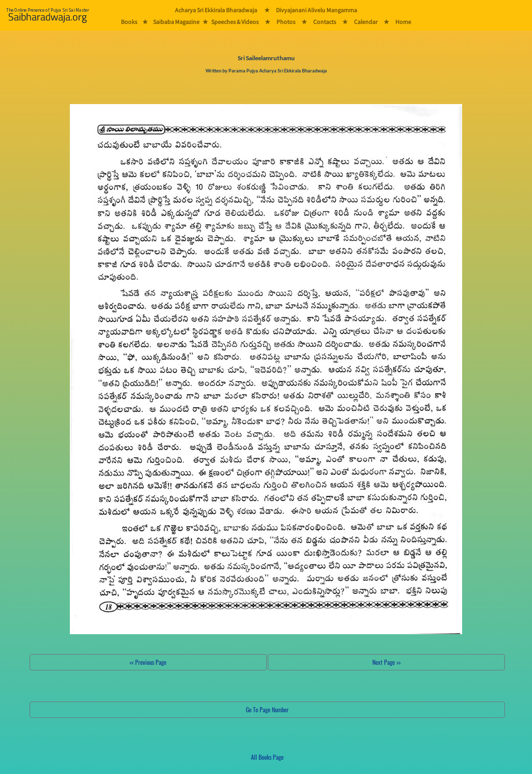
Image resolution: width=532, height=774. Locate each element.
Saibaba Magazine (176, 22)
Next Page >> (386, 662)
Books (129, 22)
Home (403, 22)
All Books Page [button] (267, 757)
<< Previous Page (148, 662)
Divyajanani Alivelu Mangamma (316, 10)
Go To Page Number (267, 709)
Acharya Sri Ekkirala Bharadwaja (216, 10)
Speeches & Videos (235, 22)
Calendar (366, 22)
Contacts (325, 22)
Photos (286, 22)
